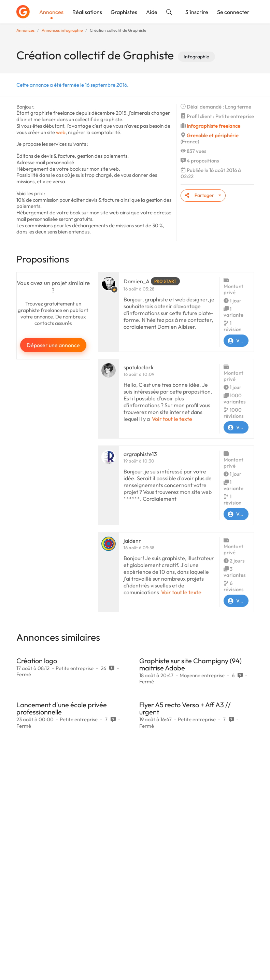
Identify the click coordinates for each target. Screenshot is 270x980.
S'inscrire (197, 12)
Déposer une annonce (53, 345)
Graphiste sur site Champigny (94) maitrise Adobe (190, 664)
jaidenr (132, 541)
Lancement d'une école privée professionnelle (62, 708)
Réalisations (87, 12)
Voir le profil (236, 341)
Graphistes (124, 12)
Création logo (37, 661)
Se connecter (233, 12)
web (61, 132)
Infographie (196, 57)
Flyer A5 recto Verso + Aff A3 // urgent (185, 708)
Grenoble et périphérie (213, 135)
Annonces (51, 12)
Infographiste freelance (214, 126)
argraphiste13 (140, 454)
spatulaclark (139, 367)
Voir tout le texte (172, 419)
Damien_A (137, 281)
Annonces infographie (62, 30)
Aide (152, 12)
